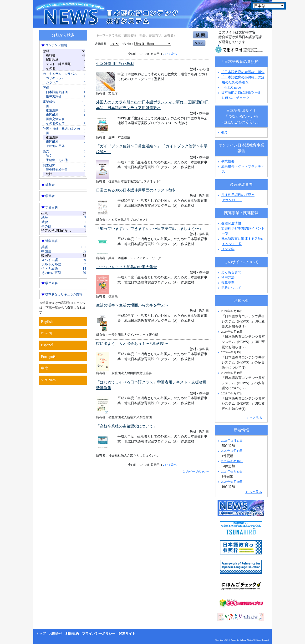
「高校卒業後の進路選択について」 (127, 426)
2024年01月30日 (232, 482)
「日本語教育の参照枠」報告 (243, 72)
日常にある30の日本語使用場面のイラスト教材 (136, 190)
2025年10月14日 (232, 451)
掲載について (231, 288)
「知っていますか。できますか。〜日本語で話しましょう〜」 (149, 229)
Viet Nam (48, 380)
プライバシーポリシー (99, 634)
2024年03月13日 (232, 471)
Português (49, 357)
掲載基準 (228, 282)
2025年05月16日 (232, 461)
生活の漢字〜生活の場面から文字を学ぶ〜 (132, 305)
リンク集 (228, 249)
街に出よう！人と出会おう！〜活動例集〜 (132, 344)
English (47, 322)
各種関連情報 (229, 223)
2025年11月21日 (232, 440)
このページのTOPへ (196, 471)
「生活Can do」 (233, 87)
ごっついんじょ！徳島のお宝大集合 (127, 267)
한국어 (47, 333)
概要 (224, 132)
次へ (174, 54)
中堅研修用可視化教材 (115, 64)
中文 (45, 368)
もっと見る (254, 418)
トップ (41, 634)
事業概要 (228, 161)
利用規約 (72, 634)
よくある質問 (231, 272)
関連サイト (127, 634)
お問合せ (56, 634)
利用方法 (228, 277)
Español (47, 345)
